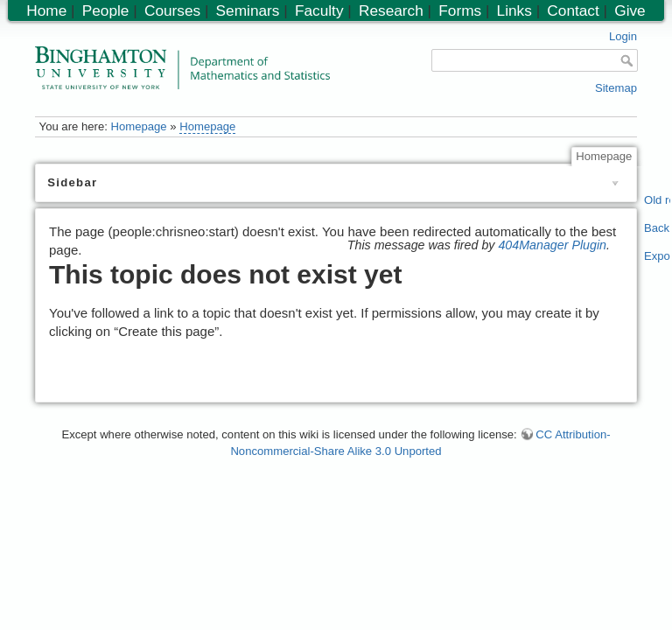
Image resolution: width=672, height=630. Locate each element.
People (106, 10)
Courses (172, 10)
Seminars (248, 10)
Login (623, 36)
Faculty (319, 10)
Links (514, 10)
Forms (460, 10)
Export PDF (658, 256)
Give (630, 10)
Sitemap (616, 88)
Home (46, 10)
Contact (573, 10)
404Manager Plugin (552, 245)
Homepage (138, 126)
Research (391, 10)
